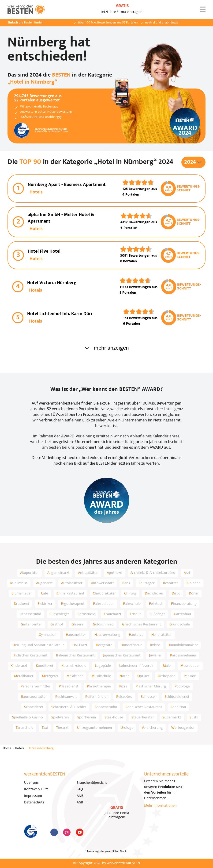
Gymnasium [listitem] (48, 635)
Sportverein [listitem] (87, 718)
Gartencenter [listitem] (31, 625)
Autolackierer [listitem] (72, 583)
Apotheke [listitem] (114, 573)
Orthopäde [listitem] (166, 676)
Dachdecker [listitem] (154, 594)
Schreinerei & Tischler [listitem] (69, 707)
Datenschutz (34, 802)
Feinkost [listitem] (156, 604)
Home (7, 748)
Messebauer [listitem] (190, 666)
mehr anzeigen (107, 348)
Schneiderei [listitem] (34, 707)
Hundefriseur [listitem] (131, 645)
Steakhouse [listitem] (114, 718)
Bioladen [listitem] (194, 583)
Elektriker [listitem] (45, 604)
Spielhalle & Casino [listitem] (28, 718)
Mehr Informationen (160, 806)
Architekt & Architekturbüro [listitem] (153, 573)
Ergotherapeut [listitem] (73, 604)
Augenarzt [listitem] (44, 583)
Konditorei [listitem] (44, 666)
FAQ (80, 789)
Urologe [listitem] (127, 728)
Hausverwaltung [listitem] (107, 635)
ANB (80, 796)
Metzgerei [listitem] (50, 676)
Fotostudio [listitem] (86, 614)
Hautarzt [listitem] (136, 635)
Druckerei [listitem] (21, 604)
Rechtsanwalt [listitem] (66, 697)
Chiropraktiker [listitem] (104, 594)
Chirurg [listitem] (130, 594)
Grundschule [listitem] (180, 625)
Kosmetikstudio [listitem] (74, 666)
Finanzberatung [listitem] (184, 604)
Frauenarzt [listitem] (113, 614)
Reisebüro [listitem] (124, 697)
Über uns (31, 783)
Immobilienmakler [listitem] (183, 645)
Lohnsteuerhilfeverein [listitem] (137, 666)
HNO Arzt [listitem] (80, 645)
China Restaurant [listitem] (70, 594)
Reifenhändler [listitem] (97, 697)
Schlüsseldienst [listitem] (177, 697)
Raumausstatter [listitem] (34, 697)
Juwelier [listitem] (155, 656)
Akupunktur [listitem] (30, 573)
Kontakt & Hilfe (36, 789)
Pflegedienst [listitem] (69, 687)
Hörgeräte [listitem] (104, 645)
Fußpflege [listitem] (157, 614)
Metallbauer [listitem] (24, 676)
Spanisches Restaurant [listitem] (144, 707)
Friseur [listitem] (135, 614)
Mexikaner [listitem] (75, 676)
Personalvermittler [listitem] (35, 687)
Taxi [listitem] (45, 728)
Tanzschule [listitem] (24, 728)
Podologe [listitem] (182, 687)
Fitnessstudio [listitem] (30, 614)
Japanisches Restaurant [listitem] (122, 656)
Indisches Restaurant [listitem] (31, 656)
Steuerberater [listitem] (143, 718)
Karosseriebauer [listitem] (183, 656)
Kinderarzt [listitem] (19, 666)
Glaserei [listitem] (78, 625)
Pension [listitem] (190, 676)
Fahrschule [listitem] (132, 604)
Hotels (19, 748)
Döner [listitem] (194, 594)
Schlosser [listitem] (148, 697)
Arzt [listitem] (187, 573)
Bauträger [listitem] (147, 583)
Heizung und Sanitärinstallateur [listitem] (38, 645)
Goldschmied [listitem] (103, 625)
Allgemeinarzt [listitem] (58, 573)
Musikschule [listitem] (101, 676)
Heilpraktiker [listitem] (162, 635)
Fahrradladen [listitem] (104, 604)
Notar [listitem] (124, 676)
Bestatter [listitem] (171, 583)
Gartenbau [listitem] (182, 614)
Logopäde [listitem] (103, 666)
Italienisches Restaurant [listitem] (75, 656)
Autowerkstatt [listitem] (102, 583)
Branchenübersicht (92, 783)
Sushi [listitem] (194, 718)
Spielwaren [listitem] (60, 718)
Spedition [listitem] (178, 707)
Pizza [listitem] (123, 687)
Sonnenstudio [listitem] (106, 707)
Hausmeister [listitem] (76, 635)
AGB (80, 802)
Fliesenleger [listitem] (59, 614)
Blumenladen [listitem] (22, 594)
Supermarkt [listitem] (172, 718)
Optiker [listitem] (143, 676)
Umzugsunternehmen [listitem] (95, 728)
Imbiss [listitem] (155, 645)
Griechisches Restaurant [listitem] (142, 625)
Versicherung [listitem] (152, 728)
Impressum (33, 796)
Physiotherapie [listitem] (99, 687)
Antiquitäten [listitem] (88, 573)
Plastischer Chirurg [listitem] (151, 687)
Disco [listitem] (176, 594)
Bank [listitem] (126, 583)
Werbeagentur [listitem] (183, 728)
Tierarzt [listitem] (62, 728)
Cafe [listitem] (45, 594)
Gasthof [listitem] (57, 625)
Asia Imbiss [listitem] (19, 583)
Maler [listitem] (167, 666)
